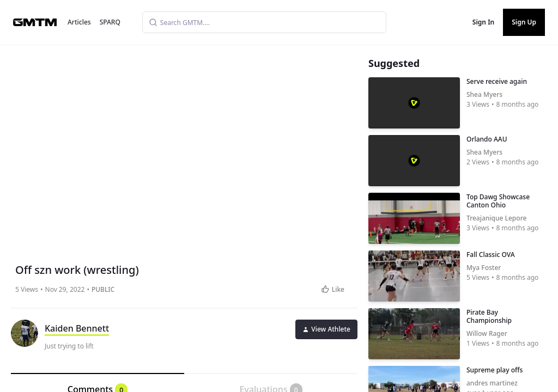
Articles (79, 22)
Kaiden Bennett (77, 328)
